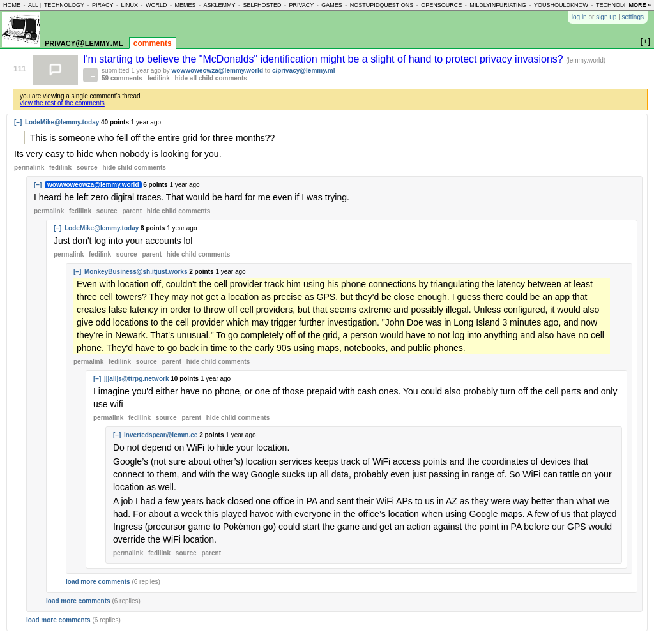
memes (185, 5)
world (156, 5)
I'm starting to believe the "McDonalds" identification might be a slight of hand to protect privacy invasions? (324, 59)
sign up (606, 17)
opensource (441, 5)
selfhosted (262, 5)
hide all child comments (211, 78)
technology (64, 5)
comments (153, 43)
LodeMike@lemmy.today (62, 122)
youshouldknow (561, 5)
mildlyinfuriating (498, 5)
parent (132, 211)
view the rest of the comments (62, 103)
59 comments (122, 78)
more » (640, 5)
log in (579, 17)
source (87, 168)
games (332, 5)
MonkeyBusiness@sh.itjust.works (136, 272)
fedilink (159, 78)
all (33, 5)
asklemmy (219, 5)
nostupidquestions (382, 5)
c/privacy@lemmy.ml (304, 71)
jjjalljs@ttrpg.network (136, 379)
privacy (301, 5)
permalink (29, 168)
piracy (103, 5)
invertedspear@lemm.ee (161, 435)
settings (633, 17)
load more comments (98, 582)
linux (129, 5)
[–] (18, 122)
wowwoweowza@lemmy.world (217, 71)
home (12, 5)
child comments (134, 168)
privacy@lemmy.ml (84, 42)
